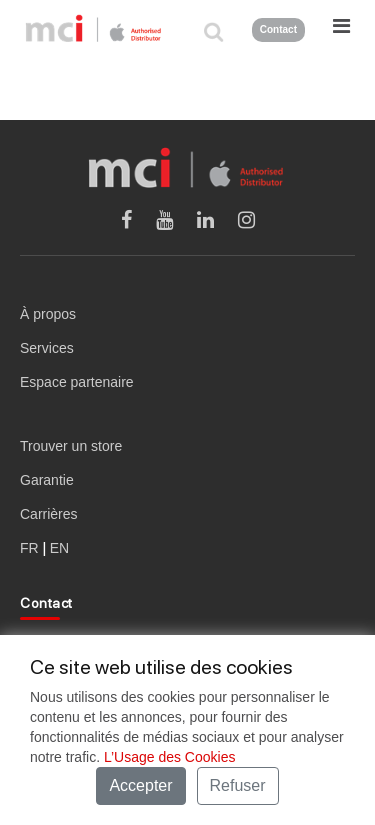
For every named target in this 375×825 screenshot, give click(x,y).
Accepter (140, 785)
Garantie (47, 480)
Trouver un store (71, 446)
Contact (278, 29)
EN (59, 548)
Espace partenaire (77, 382)
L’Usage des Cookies (170, 757)
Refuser (238, 785)
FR (29, 548)
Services (47, 348)
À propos (48, 314)
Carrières (49, 514)
